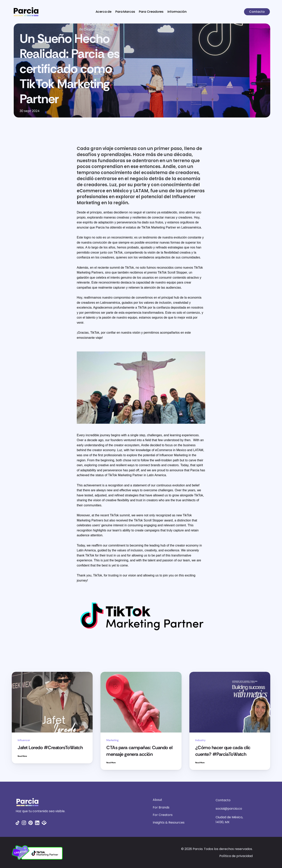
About (157, 800)
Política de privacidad (236, 856)
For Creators (163, 815)
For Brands (161, 807)
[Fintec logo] (67, 802)
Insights (159, 822)
